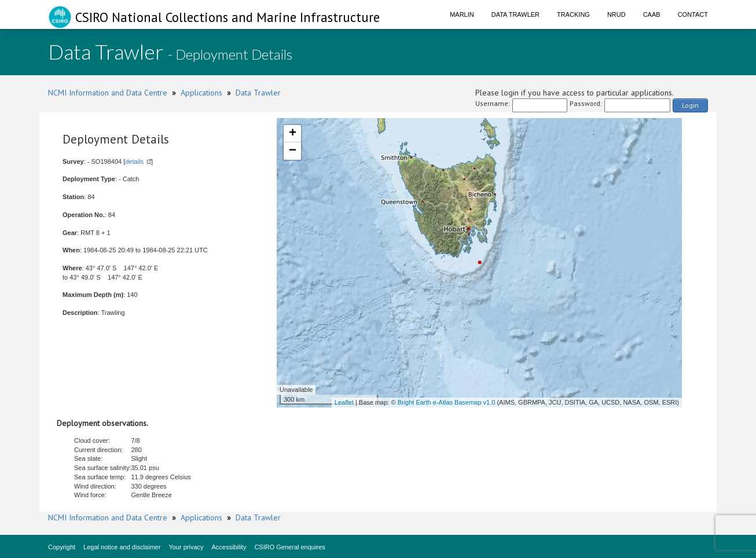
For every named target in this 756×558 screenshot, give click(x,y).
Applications (201, 93)
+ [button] (293, 134)
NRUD (616, 14)
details (134, 161)
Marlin (462, 14)
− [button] (293, 151)
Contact (693, 14)
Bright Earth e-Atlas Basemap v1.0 (447, 402)
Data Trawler (515, 14)
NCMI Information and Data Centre (108, 93)
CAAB (652, 14)
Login (690, 105)
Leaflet (344, 402)
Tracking (573, 14)
